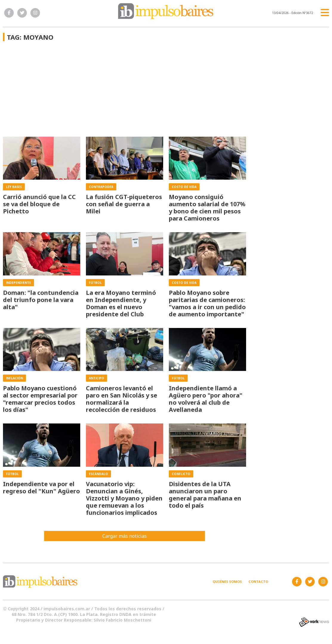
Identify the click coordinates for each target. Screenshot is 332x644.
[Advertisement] (124, 92)
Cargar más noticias (125, 536)
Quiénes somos (227, 581)
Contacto (258, 581)
